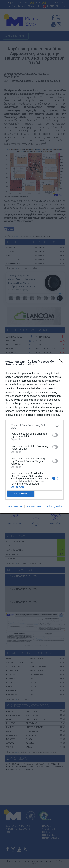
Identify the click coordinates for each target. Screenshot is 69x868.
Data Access (34, 506)
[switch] (55, 435)
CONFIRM (21, 494)
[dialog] (34, 434)
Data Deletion (14, 506)
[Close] (62, 362)
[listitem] (34, 426)
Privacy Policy (55, 506)
